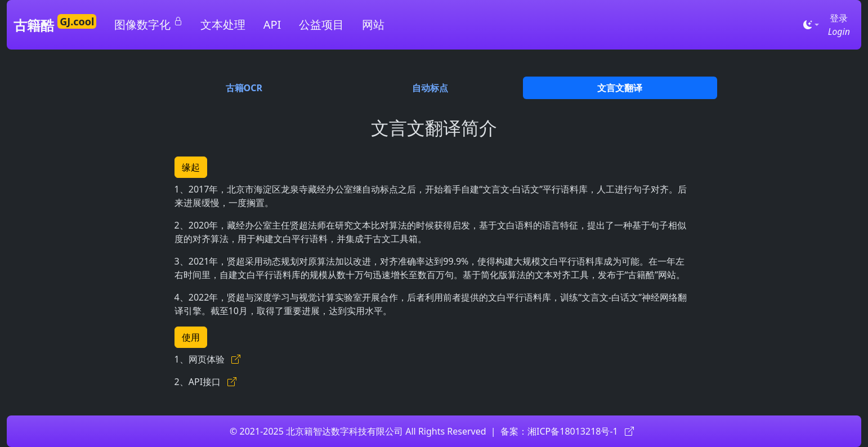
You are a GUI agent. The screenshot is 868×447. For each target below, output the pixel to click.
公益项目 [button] (321, 24)
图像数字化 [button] (148, 24)
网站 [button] (373, 24)
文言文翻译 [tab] (620, 88)
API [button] (272, 24)
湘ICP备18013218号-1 (581, 431)
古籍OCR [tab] (244, 88)
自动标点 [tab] (430, 88)
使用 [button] (191, 337)
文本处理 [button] (223, 24)
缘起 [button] (191, 167)
